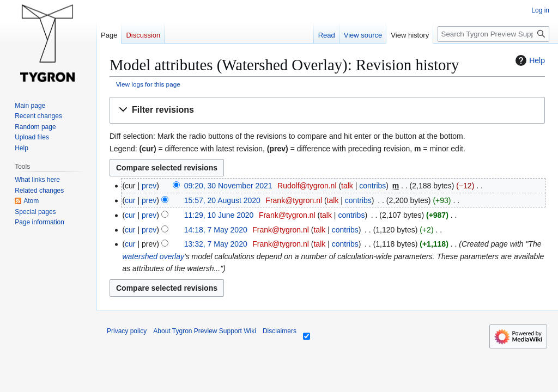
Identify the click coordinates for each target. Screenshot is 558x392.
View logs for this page (148, 84)
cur (130, 200)
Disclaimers (280, 331)
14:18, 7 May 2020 (216, 230)
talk (347, 186)
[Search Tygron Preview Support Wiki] (493, 34)
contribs (372, 186)
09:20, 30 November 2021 (228, 186)
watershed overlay (153, 256)
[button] (327, 110)
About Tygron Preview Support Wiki (205, 331)
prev (149, 186)
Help (529, 60)
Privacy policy (127, 331)
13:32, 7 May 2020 (216, 244)
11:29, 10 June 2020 (219, 215)
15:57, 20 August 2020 (222, 200)
